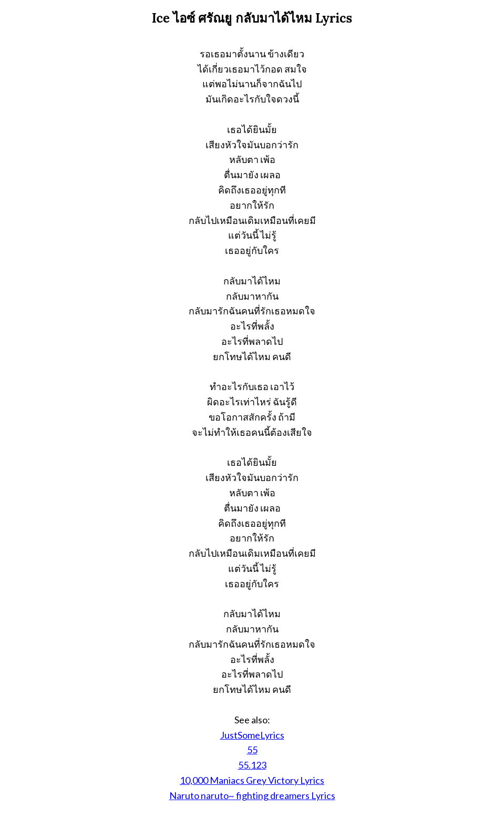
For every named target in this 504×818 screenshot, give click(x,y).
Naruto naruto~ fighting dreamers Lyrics (252, 795)
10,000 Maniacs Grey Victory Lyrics (252, 780)
